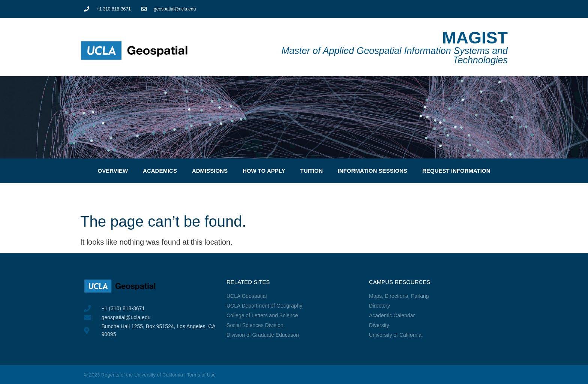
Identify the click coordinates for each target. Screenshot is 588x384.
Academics (160, 171)
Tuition (312, 171)
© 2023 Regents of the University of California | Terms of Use (150, 375)
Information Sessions (373, 171)
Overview (113, 171)
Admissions (210, 171)
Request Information (456, 171)
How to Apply (264, 171)
